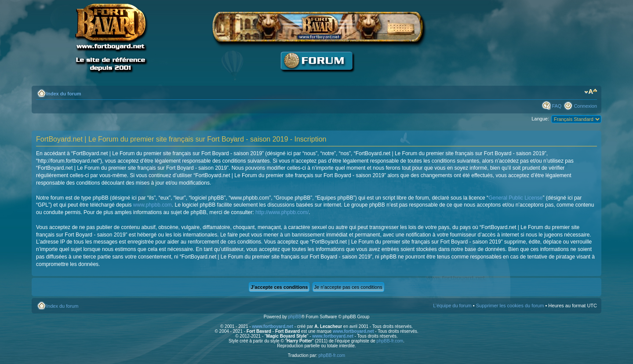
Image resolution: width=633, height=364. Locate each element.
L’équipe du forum (452, 306)
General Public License (515, 198)
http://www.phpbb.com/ (282, 212)
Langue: (540, 119)
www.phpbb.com (153, 205)
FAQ (557, 106)
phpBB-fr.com (390, 341)
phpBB (295, 317)
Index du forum (64, 94)
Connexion (585, 106)
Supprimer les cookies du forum (510, 306)
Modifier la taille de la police (591, 92)
